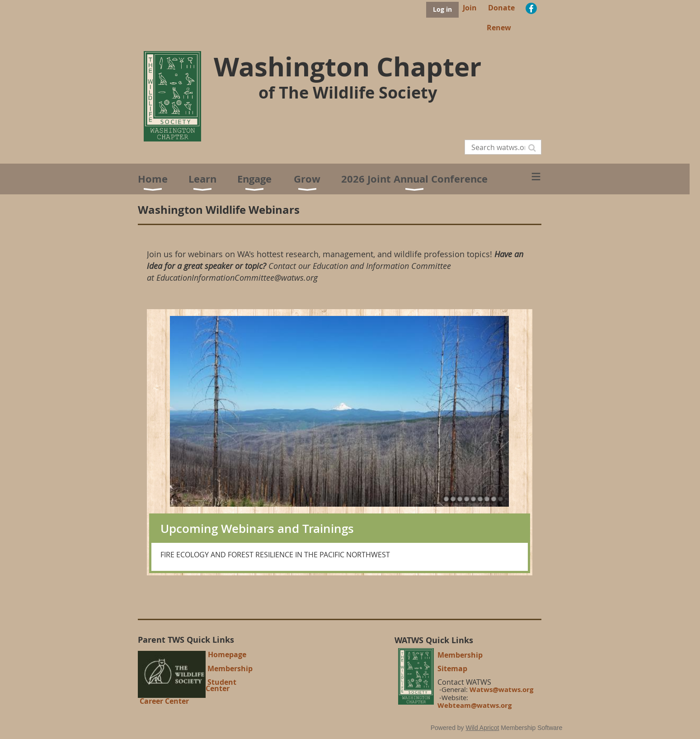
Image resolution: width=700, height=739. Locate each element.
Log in (442, 9)
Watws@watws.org (501, 690)
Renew (499, 28)
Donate (501, 8)
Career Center (164, 701)
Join (470, 8)
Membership (230, 668)
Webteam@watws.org (474, 705)
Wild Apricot (483, 728)
